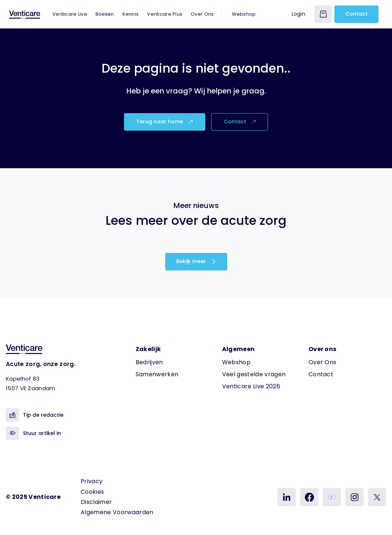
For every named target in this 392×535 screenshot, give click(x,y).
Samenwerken (157, 374)
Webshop (244, 14)
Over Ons (202, 14)
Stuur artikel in (33, 433)
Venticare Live (70, 14)
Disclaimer (96, 502)
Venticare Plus (165, 14)
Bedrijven (149, 362)
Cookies (92, 492)
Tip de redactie (35, 415)
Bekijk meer (196, 261)
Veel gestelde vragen (254, 374)
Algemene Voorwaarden (117, 512)
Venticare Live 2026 (251, 386)
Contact (356, 14)
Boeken (105, 14)
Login (298, 14)
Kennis (131, 14)
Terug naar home (164, 122)
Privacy (92, 481)
